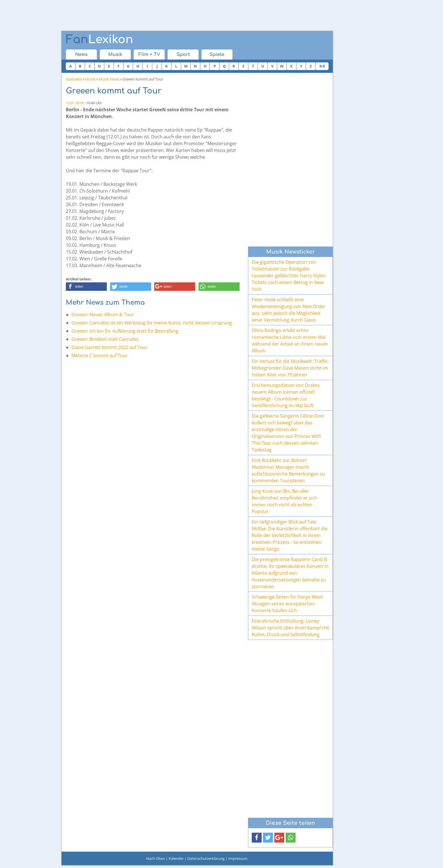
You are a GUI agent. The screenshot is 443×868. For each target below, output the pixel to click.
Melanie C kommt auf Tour (100, 356)
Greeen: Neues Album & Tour (103, 315)
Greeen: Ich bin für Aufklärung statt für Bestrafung (125, 331)
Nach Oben (156, 858)
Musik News (109, 79)
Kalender (176, 858)
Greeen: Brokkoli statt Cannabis (105, 339)
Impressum (238, 858)
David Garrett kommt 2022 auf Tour (109, 347)
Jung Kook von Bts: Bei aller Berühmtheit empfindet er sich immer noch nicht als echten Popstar (285, 501)
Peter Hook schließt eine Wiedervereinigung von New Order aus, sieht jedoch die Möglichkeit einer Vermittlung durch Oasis (289, 310)
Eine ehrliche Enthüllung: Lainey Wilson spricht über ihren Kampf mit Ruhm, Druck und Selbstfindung (290, 628)
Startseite (74, 79)
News (81, 54)
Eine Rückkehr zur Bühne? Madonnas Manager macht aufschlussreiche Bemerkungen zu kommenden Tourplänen (288, 470)
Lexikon (99, 40)
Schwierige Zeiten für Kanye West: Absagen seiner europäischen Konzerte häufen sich (288, 604)
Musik (115, 54)
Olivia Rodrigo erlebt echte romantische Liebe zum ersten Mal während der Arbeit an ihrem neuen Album (290, 341)
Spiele (217, 54)
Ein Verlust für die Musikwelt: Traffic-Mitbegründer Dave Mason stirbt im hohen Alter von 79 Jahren (290, 368)
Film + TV (149, 54)
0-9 (322, 66)
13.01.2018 (75, 103)
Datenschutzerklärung (206, 858)
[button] (86, 287)
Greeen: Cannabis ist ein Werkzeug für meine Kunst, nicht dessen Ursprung (152, 323)
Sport (183, 54)
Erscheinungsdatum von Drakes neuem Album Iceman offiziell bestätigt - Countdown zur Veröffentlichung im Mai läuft (286, 395)
